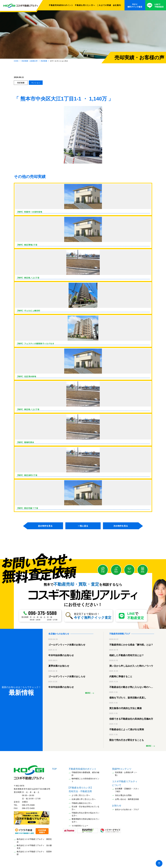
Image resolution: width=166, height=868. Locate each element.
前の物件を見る (45, 526)
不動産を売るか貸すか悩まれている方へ (85, 813)
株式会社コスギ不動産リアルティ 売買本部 (34, 852)
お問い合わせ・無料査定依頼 (127, 798)
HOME (16, 61)
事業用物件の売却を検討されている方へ (85, 819)
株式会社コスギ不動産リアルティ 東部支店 (34, 839)
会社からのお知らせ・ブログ (127, 808)
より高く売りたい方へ (81, 794)
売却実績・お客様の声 (30, 61)
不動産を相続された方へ (82, 802)
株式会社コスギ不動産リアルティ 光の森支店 (34, 846)
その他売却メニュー (80, 825)
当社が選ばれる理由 (123, 794)
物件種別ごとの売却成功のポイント (85, 779)
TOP (54, 768)
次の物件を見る (121, 526)
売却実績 (44, 61)
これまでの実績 (104, 5)
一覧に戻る (83, 526)
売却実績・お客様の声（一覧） (126, 773)
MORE (88, 692)
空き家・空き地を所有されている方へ (85, 807)
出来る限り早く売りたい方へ (84, 798)
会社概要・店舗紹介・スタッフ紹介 (127, 789)
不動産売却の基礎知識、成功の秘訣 (85, 773)
